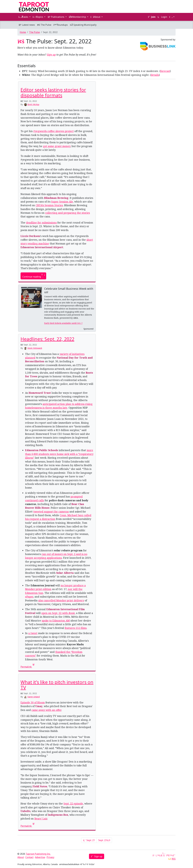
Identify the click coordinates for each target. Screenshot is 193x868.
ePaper (29, 597)
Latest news (27, 25)
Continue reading (33, 276)
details (155, 75)
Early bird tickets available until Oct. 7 (63, 323)
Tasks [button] (24, 17)
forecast (165, 71)
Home (23, 32)
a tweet (33, 633)
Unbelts (26, 811)
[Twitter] (157, 855)
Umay (39, 706)
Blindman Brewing (56, 198)
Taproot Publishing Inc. (38, 854)
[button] (172, 17)
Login (162, 17)
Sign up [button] (97, 856)
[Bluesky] (171, 855)
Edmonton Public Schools (42, 450)
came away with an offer (46, 710)
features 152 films (76, 628)
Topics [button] (38, 17)
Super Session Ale (62, 202)
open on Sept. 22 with (58, 613)
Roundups (61, 25)
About (21, 857)
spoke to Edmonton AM (56, 621)
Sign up (51, 55)
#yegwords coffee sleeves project (53, 131)
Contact (29, 857)
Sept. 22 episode (73, 804)
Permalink (28, 667)
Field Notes (40, 786)
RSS (174, 859)
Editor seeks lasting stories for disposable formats (53, 92)
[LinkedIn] (161, 855)
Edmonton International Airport (42, 247)
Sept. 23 (104, 840)
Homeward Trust (40, 393)
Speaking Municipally (83, 25)
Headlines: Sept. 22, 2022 (47, 339)
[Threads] (174, 855)
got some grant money (57, 146)
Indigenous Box (58, 815)
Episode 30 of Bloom (33, 702)
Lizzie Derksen (30, 236)
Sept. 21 (89, 840)
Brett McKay (33, 104)
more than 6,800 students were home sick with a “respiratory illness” (59, 454)
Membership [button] (78, 17)
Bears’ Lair (41, 819)
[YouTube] (164, 855)
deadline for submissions (41, 223)
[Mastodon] (167, 855)
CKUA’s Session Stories (49, 205)
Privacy (50, 857)
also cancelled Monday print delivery (61, 600)
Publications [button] (56, 17)
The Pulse (44, 25)
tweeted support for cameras (51, 512)
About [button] (96, 17)
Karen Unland (34, 697)
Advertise (40, 857)
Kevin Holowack (35, 348)
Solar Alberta (65, 573)
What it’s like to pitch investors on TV (57, 685)
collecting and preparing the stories (68, 213)
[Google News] (154, 855)
